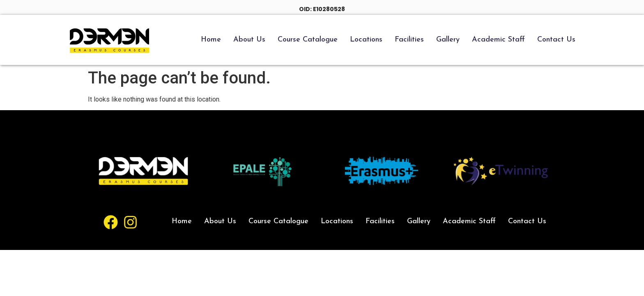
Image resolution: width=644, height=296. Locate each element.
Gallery (448, 40)
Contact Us (556, 40)
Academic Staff (498, 40)
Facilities (409, 40)
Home (211, 40)
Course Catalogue (308, 40)
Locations (366, 40)
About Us (249, 40)
